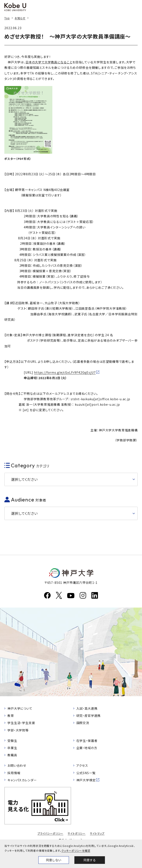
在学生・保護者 (87, 741)
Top (7, 18)
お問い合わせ (17, 765)
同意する (90, 860)
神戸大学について (20, 708)
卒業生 (12, 748)
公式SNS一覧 (86, 773)
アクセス (82, 765)
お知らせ (20, 18)
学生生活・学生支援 (21, 723)
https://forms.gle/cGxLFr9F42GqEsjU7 (65, 372)
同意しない (54, 860)
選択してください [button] (24, 479)
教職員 (12, 755)
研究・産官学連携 (89, 716)
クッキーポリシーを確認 (76, 850)
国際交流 (83, 723)
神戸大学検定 (86, 780)
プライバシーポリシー (50, 833)
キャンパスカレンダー (22, 780)
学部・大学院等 (18, 730)
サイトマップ (97, 833)
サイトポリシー (77, 833)
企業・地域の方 (87, 748)
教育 (11, 716)
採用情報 (14, 773)
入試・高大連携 (87, 708)
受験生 (12, 741)
